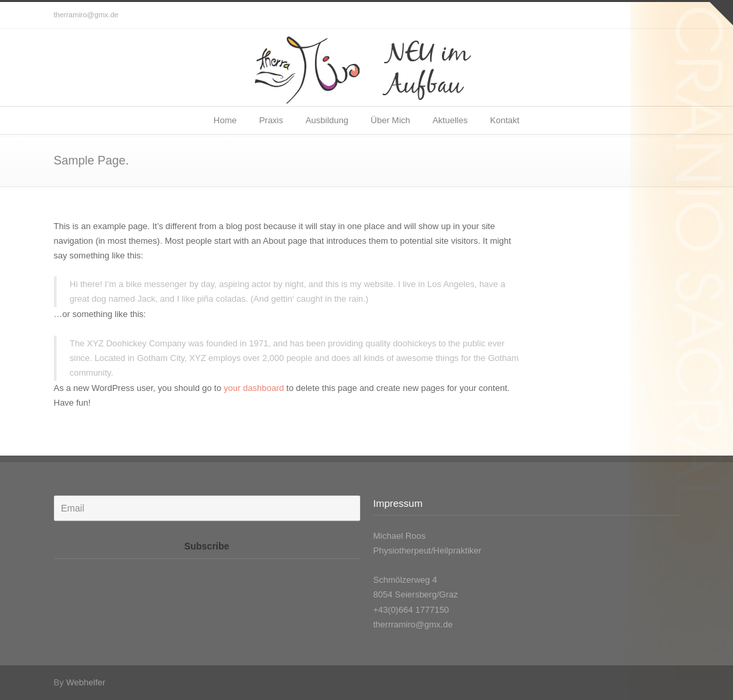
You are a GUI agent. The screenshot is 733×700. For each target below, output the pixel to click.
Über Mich (390, 120)
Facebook (666, 15)
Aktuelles (450, 120)
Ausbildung (327, 120)
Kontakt (505, 120)
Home (225, 120)
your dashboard (254, 388)
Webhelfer (86, 682)
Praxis (271, 120)
